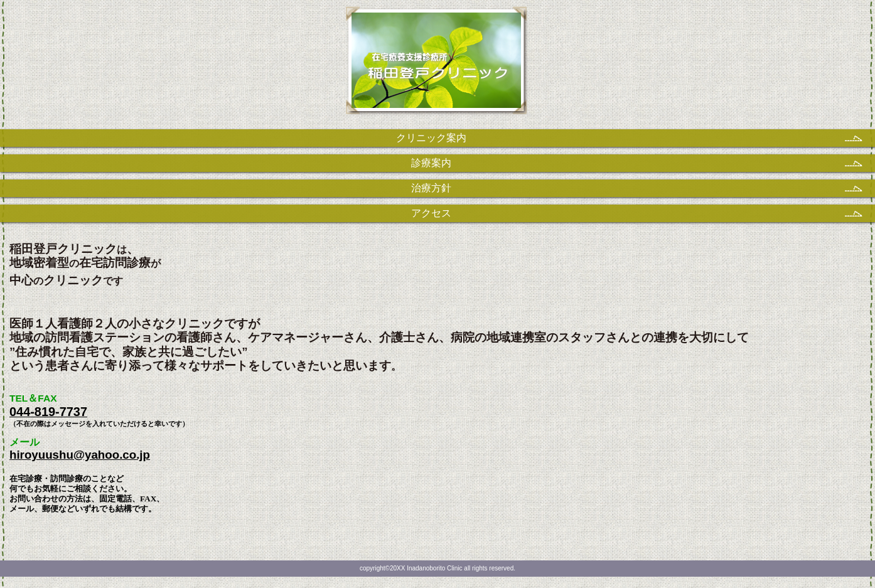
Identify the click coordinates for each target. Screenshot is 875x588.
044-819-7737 (48, 412)
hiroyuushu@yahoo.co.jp (80, 455)
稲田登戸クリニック (438, 66)
